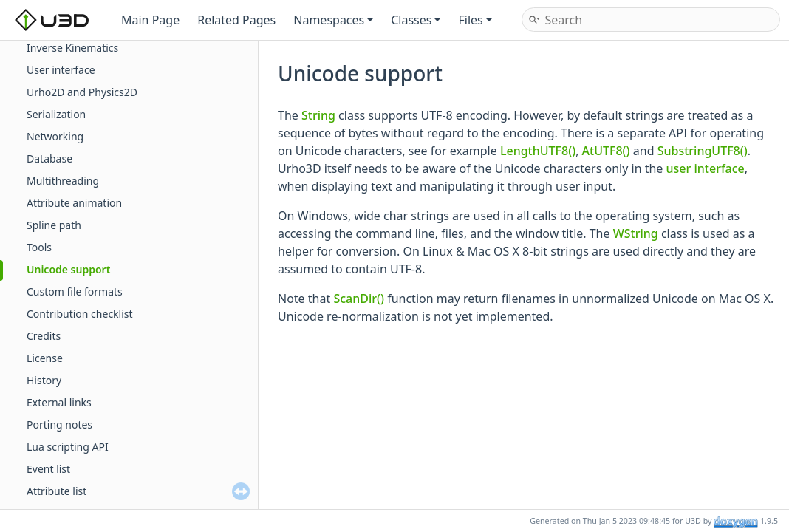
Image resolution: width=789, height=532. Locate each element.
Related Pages (236, 20)
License (45, 358)
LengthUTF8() (538, 151)
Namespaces (333, 20)
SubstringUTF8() (703, 151)
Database (49, 158)
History (44, 380)
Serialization (56, 114)
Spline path (54, 225)
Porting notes (59, 424)
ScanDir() (359, 299)
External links (59, 402)
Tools (39, 247)
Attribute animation (74, 203)
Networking (55, 136)
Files (475, 20)
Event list (48, 469)
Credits (44, 336)
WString (636, 233)
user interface (706, 168)
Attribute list (57, 491)
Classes (416, 20)
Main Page (150, 20)
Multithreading (63, 181)
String (318, 115)
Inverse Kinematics (72, 48)
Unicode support (68, 269)
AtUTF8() (606, 151)
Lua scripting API (68, 447)
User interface (61, 70)
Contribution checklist (80, 314)
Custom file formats (75, 291)
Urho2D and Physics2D (82, 92)
